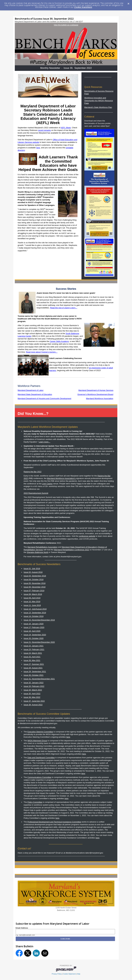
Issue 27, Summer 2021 (34, 664)
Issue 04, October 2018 (33, 579)
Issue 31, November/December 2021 (39, 679)
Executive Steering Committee (40, 732)
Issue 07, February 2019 (34, 591)
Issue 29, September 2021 (35, 672)
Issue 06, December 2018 (35, 587)
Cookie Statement (83, 7)
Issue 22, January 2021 (33, 646)
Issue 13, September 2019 (35, 613)
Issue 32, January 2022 (33, 683)
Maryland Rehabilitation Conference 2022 (72, 550)
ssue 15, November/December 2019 (39, 620)
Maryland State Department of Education (35, 394)
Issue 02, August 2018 (33, 572)
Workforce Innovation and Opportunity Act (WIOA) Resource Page (99, 100)
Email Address (22, 928)
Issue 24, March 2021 (33, 653)
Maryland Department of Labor (31, 390)
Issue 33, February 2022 (34, 686)
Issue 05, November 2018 (35, 583)
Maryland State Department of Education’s (80, 547)
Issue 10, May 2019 (32, 602)
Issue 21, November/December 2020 (39, 642)
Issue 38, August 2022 (33, 705)
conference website (87, 536)
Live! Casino (47, 484)
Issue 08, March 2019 (33, 594)
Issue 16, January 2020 (33, 624)
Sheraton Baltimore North (38, 552)
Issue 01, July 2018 (32, 569)
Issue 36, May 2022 (32, 697)
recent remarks (44, 130)
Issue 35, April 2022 (32, 694)
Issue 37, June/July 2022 (34, 701)
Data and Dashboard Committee (41, 758)
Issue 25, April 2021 (32, 657)
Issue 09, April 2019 (32, 598)
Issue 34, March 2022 (33, 690)
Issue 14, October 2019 (33, 616)
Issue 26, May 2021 (32, 660)
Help (79, 974)
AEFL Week (66, 128)
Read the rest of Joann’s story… (64, 308)
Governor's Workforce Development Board (95, 394)
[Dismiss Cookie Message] (128, 3)
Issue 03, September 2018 (35, 576)
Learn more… (44, 442)
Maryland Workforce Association (100, 398)
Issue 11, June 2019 (32, 605)
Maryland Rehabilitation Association (42, 547)
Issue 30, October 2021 (33, 675)
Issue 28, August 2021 (33, 668)
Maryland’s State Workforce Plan (98, 107)
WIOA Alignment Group (37, 741)
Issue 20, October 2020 (33, 638)
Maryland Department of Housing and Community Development (45, 398)
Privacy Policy (57, 974)
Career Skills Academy (59, 341)
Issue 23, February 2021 (34, 649)
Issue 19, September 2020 (35, 635)
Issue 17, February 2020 (34, 627)
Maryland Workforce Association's (62, 478)
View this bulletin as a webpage (66, 25)
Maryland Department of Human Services (96, 390)
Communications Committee (39, 777)
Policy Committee (35, 802)
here (38, 148)
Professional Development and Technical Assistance (54, 822)
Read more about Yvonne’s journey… (42, 352)
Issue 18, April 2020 (32, 631)
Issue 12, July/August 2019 (35, 609)
